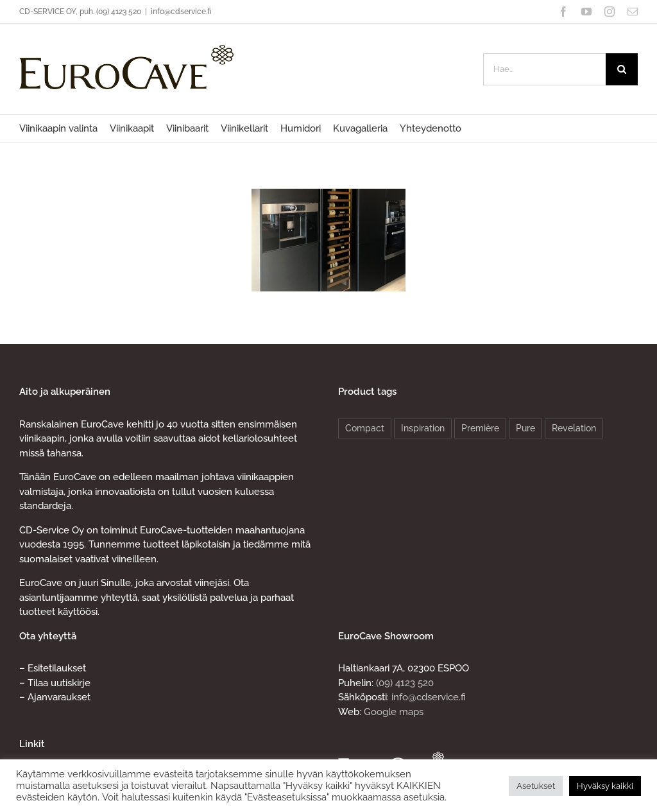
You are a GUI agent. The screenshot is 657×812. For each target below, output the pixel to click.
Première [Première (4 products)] (480, 428)
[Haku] (622, 69)
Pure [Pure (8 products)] (525, 428)
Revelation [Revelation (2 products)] (574, 428)
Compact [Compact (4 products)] (365, 428)
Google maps (394, 712)
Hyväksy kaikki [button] (605, 786)
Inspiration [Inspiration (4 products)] (423, 428)
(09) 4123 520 (405, 683)
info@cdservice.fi (181, 12)
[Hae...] (544, 69)
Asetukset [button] (536, 786)
